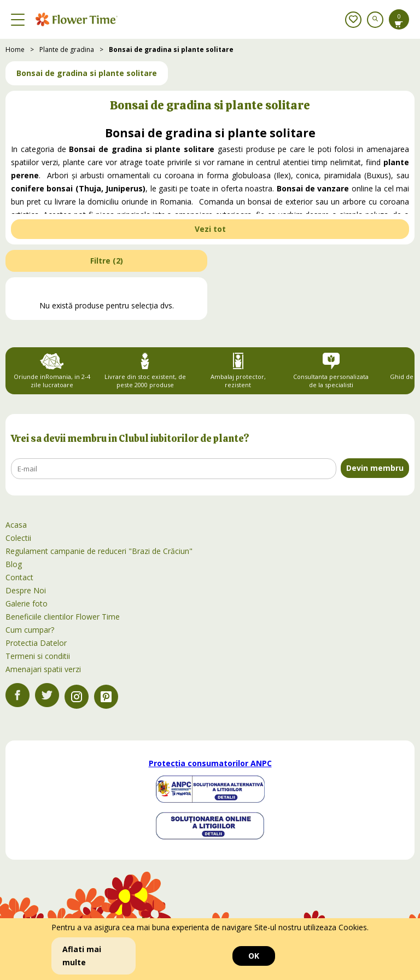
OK (254, 956)
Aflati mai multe (82, 956)
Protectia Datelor (36, 643)
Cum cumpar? (30, 630)
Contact (19, 577)
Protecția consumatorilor (210, 763)
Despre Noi (26, 590)
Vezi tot (210, 229)
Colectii (18, 538)
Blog (14, 564)
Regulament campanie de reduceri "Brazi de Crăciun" (99, 551)
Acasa (16, 525)
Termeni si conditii (38, 656)
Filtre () (107, 261)
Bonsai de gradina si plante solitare (171, 49)
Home (15, 49)
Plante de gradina (67, 49)
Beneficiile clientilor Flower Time (63, 617)
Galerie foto (27, 603)
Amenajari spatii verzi (43, 669)
